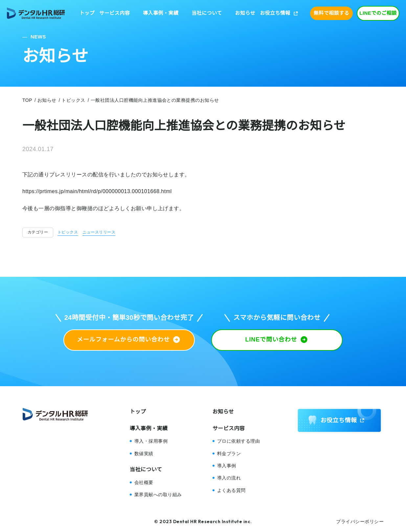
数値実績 (144, 454)
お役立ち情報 (275, 13)
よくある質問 (231, 490)
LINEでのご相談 (378, 13)
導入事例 (227, 466)
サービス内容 (114, 13)
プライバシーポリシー (360, 521)
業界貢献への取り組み (158, 495)
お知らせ (245, 13)
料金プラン (229, 454)
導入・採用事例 (151, 441)
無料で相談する (331, 13)
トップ (87, 13)
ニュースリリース (99, 232)
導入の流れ (229, 478)
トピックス (68, 232)
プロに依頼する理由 (238, 441)
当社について (207, 13)
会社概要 (144, 482)
